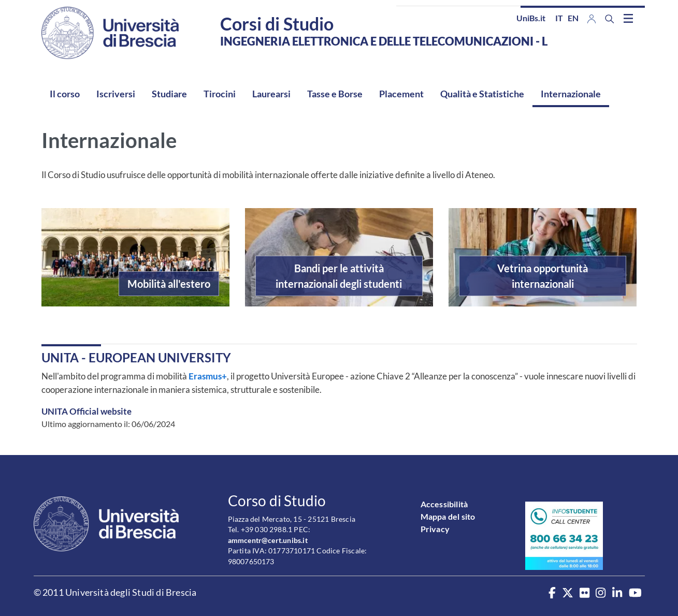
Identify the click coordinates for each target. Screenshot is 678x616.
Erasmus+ (207, 376)
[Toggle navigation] (628, 18)
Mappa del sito (448, 516)
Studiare (169, 94)
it (559, 18)
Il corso (65, 94)
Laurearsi (271, 94)
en (573, 18)
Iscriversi (116, 94)
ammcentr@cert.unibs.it (268, 540)
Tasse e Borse (335, 94)
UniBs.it (531, 18)
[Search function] (610, 19)
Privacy (435, 529)
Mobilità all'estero (169, 284)
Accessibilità (444, 504)
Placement (401, 94)
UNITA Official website (86, 411)
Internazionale (571, 94)
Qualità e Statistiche (482, 94)
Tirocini (220, 94)
